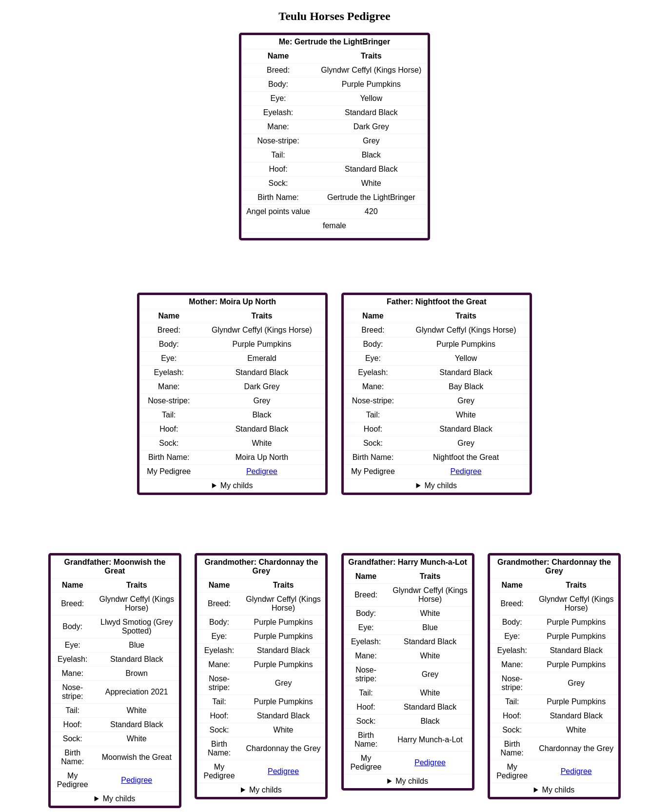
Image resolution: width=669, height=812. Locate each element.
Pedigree (466, 471)
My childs (441, 485)
